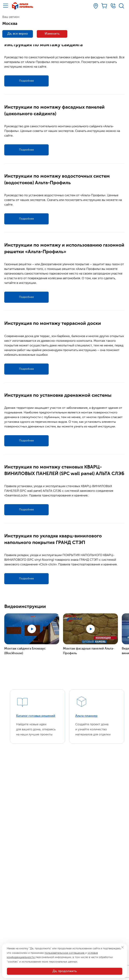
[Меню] (6, 6)
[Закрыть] (122, 947)
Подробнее (26, 81)
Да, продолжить (65, 971)
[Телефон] (113, 6)
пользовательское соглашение (65, 953)
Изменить (52, 34)
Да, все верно (18, 34)
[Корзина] (104, 6)
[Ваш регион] (96, 6)
